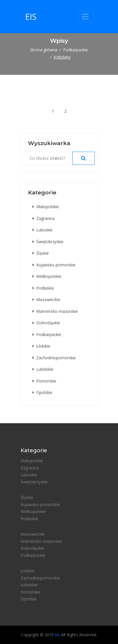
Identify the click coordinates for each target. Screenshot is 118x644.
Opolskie (42, 392)
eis (31, 16)
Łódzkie (41, 346)
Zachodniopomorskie (54, 358)
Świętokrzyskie (48, 242)
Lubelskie (43, 369)
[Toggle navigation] (85, 17)
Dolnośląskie (46, 323)
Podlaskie (43, 288)
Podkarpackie (76, 50)
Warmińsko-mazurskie (55, 311)
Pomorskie (44, 381)
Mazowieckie (46, 299)
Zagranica (44, 218)
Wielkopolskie (47, 276)
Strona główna (44, 50)
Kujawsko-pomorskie (54, 265)
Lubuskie (43, 230)
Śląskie (41, 253)
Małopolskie (46, 207)
